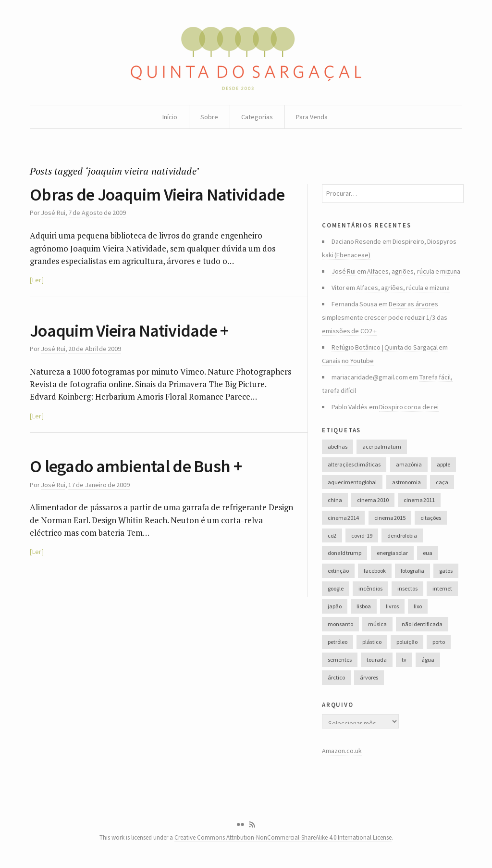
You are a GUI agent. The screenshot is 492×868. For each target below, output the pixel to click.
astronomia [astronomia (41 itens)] (406, 482)
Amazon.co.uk (342, 751)
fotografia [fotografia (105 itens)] (412, 571)
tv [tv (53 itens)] (404, 660)
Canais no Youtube (348, 361)
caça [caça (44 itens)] (442, 482)
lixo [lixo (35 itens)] (418, 606)
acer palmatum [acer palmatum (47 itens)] (381, 447)
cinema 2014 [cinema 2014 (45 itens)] (343, 518)
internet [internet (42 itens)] (442, 588)
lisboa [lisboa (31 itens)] (364, 606)
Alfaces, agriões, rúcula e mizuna (414, 271)
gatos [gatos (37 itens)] (446, 571)
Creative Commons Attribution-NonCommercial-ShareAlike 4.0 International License (283, 837)
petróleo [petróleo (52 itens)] (338, 642)
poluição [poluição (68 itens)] (407, 642)
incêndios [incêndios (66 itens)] (370, 588)
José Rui (53, 213)
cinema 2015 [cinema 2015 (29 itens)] (390, 518)
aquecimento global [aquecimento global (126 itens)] (352, 482)
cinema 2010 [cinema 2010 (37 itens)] (373, 500)
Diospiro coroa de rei (409, 407)
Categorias (257, 117)
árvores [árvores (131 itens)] (369, 677)
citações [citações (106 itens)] (431, 518)
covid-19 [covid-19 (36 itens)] (362, 535)
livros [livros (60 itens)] (392, 606)
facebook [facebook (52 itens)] (375, 571)
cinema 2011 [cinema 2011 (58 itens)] (419, 500)
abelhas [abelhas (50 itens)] (338, 447)
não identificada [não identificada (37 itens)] (422, 624)
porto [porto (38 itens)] (439, 642)
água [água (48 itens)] (428, 660)
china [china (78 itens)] (335, 500)
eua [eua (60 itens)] (428, 553)
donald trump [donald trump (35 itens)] (344, 553)
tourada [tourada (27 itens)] (377, 660)
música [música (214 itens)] (377, 624)
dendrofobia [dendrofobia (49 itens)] (402, 535)
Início (170, 117)
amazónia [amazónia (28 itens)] (409, 464)
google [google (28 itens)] (336, 588)
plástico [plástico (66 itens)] (372, 642)
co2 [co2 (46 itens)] (332, 535)
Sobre (209, 117)
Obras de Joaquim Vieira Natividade (157, 195)
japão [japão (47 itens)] (335, 606)
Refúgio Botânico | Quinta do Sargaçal (385, 347)
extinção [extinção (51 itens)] (338, 571)
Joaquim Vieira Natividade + (129, 331)
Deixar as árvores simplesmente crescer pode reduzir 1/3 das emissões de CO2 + (385, 317)
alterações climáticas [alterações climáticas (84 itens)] (354, 464)
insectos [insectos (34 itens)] (407, 588)
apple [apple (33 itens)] (443, 464)
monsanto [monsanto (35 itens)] (340, 624)
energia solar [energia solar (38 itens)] (392, 553)
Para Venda (312, 117)
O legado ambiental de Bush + (136, 466)
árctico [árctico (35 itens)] (336, 677)
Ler (37, 280)
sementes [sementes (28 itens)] (340, 660)
